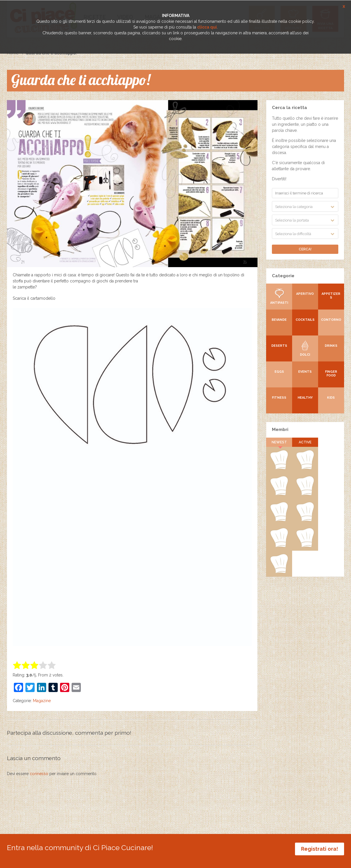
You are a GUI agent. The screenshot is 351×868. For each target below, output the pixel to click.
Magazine (42, 701)
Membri (280, 430)
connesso (39, 774)
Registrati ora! (320, 849)
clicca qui (207, 27)
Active (305, 442)
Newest (279, 442)
